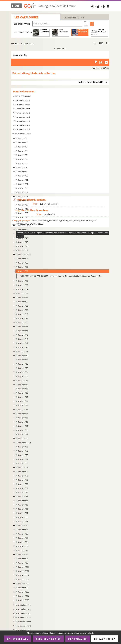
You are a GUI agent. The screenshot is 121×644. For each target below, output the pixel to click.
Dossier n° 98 (23, 559)
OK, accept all (17, 639)
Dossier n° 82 (23, 492)
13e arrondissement (23, 613)
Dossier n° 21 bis (24, 225)
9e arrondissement (22, 129)
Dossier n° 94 (23, 542)
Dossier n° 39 (23, 310)
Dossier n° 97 (23, 554)
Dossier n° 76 (23, 467)
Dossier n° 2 (22, 143)
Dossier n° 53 (23, 368)
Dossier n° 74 (23, 459)
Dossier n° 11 (23, 180)
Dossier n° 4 (22, 151)
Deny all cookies (48, 639)
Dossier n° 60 (23, 397)
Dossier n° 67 (23, 426)
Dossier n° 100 (23, 567)
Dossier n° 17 (23, 205)
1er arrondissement (22, 96)
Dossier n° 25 (23, 242)
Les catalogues (26, 17)
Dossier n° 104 (23, 584)
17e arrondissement (23, 630)
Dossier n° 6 (22, 159)
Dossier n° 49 (23, 351)
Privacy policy (105, 639)
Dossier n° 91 (23, 530)
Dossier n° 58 (23, 389)
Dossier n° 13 (23, 188)
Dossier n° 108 (23, 600)
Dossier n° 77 (23, 472)
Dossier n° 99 (23, 563)
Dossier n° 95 (23, 546)
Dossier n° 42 (23, 322)
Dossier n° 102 (23, 575)
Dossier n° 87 (23, 513)
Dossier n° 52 (23, 364)
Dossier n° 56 (23, 380)
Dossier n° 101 (23, 571)
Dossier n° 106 (23, 592)
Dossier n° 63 (23, 409)
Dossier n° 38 (23, 306)
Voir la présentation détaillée (91, 82)
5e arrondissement (22, 113)
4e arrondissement (22, 109)
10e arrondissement (23, 133)
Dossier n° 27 (23, 250)
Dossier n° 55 (23, 376)
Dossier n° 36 (23, 298)
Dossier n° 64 (23, 414)
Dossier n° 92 (23, 534)
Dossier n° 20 (23, 217)
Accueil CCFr (16, 44)
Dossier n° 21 (23, 221)
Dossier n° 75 (23, 463)
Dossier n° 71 (23, 447)
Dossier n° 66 (23, 422)
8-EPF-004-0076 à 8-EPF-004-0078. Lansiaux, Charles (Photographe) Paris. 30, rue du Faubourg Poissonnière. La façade (62, 276)
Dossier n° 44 (23, 331)
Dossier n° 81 (23, 488)
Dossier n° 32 (23, 281)
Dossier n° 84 (23, 501)
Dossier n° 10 (23, 176)
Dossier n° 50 (23, 356)
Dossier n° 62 (23, 405)
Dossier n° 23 (23, 234)
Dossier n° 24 (23, 238)
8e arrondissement (22, 125)
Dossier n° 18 (23, 209)
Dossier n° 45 (23, 335)
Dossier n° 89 (23, 521)
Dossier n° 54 (23, 372)
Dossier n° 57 (23, 385)
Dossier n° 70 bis (24, 443)
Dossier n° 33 (23, 285)
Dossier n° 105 (23, 588)
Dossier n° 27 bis (24, 254)
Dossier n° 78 (23, 476)
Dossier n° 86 (23, 509)
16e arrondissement (23, 626)
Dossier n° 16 (23, 201)
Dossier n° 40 (23, 314)
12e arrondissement (23, 609)
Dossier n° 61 (23, 401)
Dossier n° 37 (23, 302)
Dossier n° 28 (23, 259)
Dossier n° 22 (23, 230)
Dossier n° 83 (23, 496)
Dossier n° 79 (23, 480)
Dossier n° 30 (23, 267)
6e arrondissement (22, 117)
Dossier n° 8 (22, 167)
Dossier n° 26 (23, 246)
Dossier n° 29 (23, 263)
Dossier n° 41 (23, 318)
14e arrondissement (23, 617)
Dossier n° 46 (23, 339)
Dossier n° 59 (23, 393)
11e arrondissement (23, 605)
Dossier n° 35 (23, 293)
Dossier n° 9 (22, 172)
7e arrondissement (22, 121)
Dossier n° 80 (23, 484)
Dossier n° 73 (23, 455)
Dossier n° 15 (23, 196)
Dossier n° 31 (23, 271)
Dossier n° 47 (23, 343)
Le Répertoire (74, 17)
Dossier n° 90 (23, 525)
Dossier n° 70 (23, 438)
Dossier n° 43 (23, 327)
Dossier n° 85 (23, 505)
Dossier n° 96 (23, 550)
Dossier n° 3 (22, 147)
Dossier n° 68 (23, 430)
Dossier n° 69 (23, 434)
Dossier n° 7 (22, 163)
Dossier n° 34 (23, 289)
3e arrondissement (22, 104)
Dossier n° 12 (23, 184)
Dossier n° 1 (22, 138)
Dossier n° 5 (22, 155)
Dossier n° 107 (23, 596)
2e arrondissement (22, 100)
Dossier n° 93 (23, 538)
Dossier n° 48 (23, 347)
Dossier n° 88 (23, 517)
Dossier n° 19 (23, 213)
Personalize (78, 639)
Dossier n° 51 (23, 360)
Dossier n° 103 (23, 579)
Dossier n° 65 (23, 418)
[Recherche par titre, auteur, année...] (57, 24)
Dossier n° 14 (23, 192)
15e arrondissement (23, 622)
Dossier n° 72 (23, 451)
